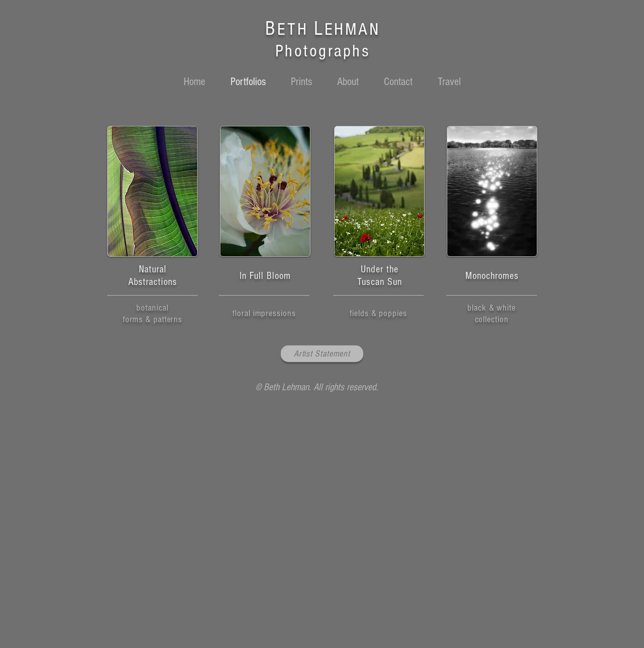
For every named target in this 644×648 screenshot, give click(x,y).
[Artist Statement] (322, 354)
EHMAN (352, 29)
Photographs (323, 51)
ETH (296, 29)
